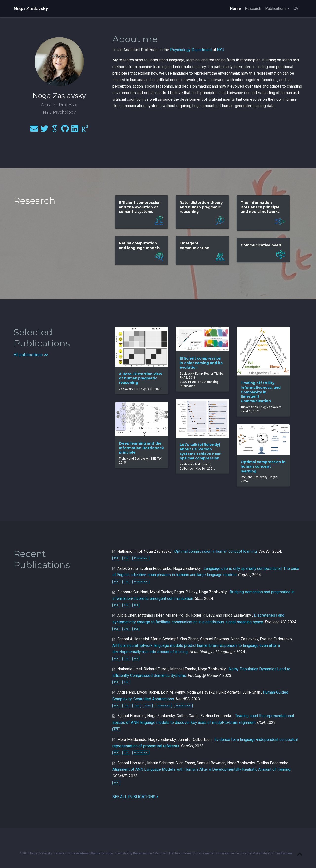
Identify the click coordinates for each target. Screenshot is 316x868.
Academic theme (88, 853)
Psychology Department (191, 50)
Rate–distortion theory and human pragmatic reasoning (201, 207)
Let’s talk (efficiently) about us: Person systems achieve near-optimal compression (201, 451)
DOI (136, 605)
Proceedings (141, 558)
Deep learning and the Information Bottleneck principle (141, 448)
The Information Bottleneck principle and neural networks (260, 207)
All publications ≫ (31, 355)
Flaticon (286, 853)
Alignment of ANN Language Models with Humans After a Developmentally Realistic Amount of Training (201, 769)
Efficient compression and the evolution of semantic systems (140, 207)
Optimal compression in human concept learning (263, 466)
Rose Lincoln (142, 853)
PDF (116, 558)
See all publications (135, 797)
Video (148, 705)
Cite (126, 558)
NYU (221, 50)
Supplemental (183, 705)
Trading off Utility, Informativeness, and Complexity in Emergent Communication (261, 392)
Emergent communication (195, 245)
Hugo (109, 853)
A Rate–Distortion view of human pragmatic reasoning (141, 378)
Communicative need (261, 245)
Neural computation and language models (139, 245)
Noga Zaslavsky (31, 9)
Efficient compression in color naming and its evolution (201, 363)
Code (137, 705)
